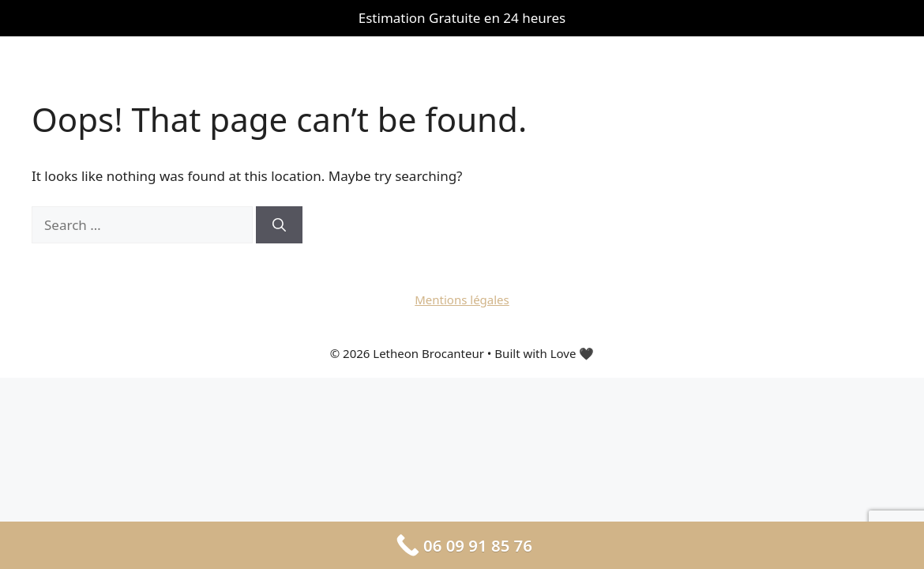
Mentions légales (462, 300)
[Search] (279, 225)
